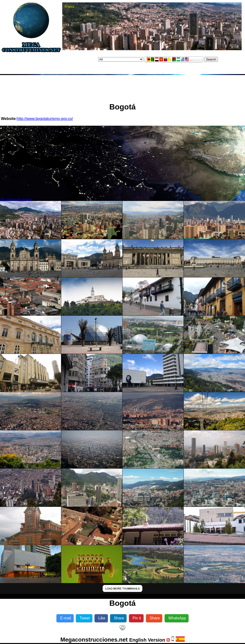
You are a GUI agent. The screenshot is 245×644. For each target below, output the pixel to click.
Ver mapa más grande (16, 199)
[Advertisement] (122, 87)
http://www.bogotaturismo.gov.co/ (45, 119)
